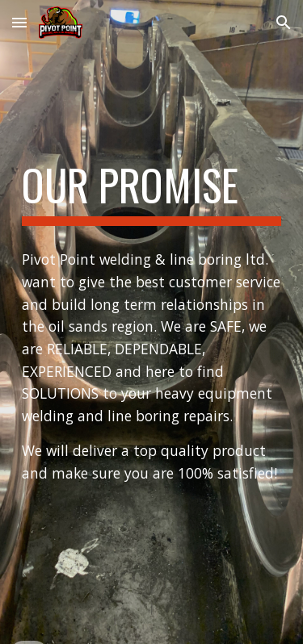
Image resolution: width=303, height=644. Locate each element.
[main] (152, 193)
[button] (19, 22)
